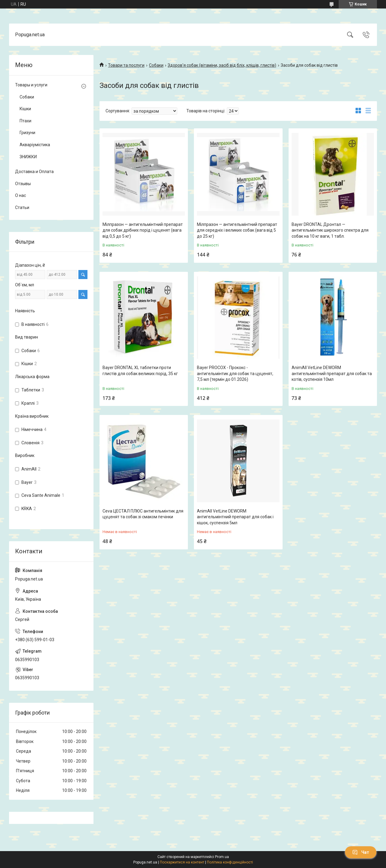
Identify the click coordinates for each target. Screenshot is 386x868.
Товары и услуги (31, 85)
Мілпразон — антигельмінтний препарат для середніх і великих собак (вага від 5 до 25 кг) (237, 230)
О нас (21, 195)
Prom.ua (222, 857)
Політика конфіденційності (230, 862)
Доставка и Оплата (34, 172)
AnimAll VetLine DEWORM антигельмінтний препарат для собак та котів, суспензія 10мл (332, 373)
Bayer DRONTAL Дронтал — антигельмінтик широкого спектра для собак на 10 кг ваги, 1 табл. (330, 230)
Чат (361, 852)
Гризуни (27, 133)
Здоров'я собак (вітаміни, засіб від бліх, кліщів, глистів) (222, 65)
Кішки (25, 109)
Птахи (25, 121)
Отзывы (23, 184)
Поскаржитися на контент (182, 862)
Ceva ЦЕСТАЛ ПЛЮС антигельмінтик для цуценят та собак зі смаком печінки (143, 514)
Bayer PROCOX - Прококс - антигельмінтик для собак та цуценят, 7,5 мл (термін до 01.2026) (235, 373)
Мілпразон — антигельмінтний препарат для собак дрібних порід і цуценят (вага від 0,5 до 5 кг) (143, 230)
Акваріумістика (35, 145)
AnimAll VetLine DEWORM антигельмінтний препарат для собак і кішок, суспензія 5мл (235, 517)
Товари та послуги (126, 65)
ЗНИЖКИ (28, 157)
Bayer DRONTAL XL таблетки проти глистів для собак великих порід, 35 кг (140, 371)
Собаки (156, 65)
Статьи (22, 207)
